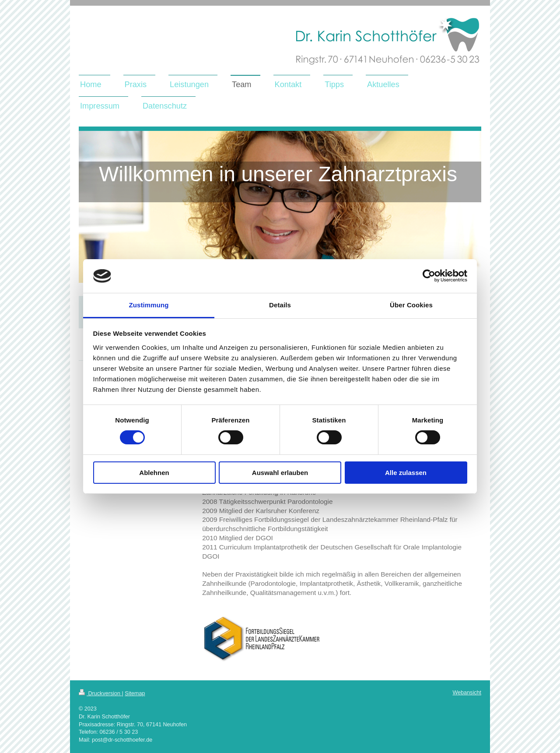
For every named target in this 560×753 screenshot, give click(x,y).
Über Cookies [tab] (411, 305)
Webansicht (467, 693)
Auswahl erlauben (280, 473)
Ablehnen (154, 473)
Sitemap (135, 693)
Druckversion (100, 693)
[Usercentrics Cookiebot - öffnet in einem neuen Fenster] (429, 276)
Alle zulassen (406, 473)
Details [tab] (280, 305)
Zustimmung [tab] (149, 305)
